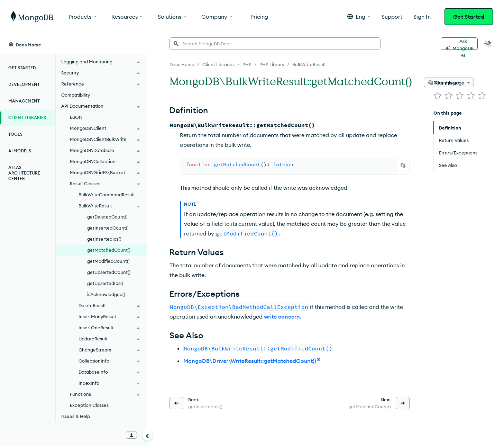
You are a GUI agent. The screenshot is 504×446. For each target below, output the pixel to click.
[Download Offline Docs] (131, 435)
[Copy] (403, 165)
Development (24, 84)
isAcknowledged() (106, 294)
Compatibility (76, 95)
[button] (359, 16)
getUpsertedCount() (109, 272)
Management (24, 101)
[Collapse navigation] (147, 435)
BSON (76, 117)
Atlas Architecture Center (24, 173)
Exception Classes (89, 405)
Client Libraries (27, 118)
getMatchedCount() (109, 250)
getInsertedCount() (108, 228)
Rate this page (449, 83)
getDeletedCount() (107, 217)
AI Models (20, 151)
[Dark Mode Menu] (488, 44)
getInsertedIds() (104, 239)
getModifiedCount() (108, 261)
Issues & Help (76, 416)
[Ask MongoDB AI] (459, 44)
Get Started (469, 17)
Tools (15, 134)
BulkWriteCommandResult (107, 195)
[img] (438, 96)
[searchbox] (275, 44)
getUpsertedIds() (105, 283)
